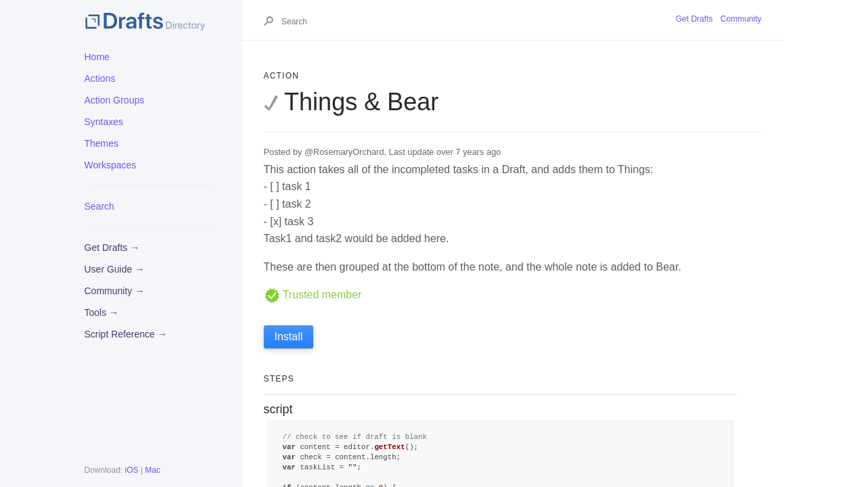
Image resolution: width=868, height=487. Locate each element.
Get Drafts (694, 19)
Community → (115, 291)
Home (97, 57)
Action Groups (115, 100)
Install (289, 337)
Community (741, 19)
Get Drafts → (112, 248)
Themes (102, 143)
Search (99, 206)
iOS (132, 470)
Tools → (102, 312)
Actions (100, 78)
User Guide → (115, 269)
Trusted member (313, 295)
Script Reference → (126, 334)
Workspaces (111, 165)
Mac (153, 470)
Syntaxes (104, 122)
